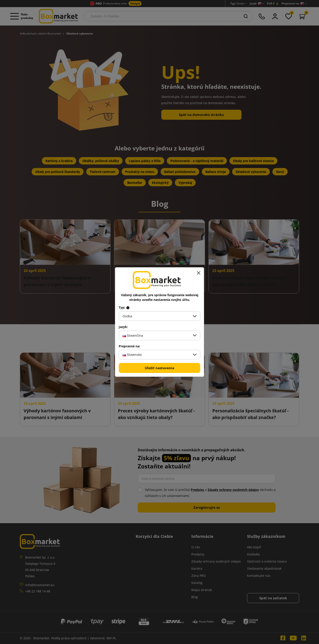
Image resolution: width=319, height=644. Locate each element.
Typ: (124, 308)
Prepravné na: (129, 346)
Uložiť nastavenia (159, 368)
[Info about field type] (128, 308)
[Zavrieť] (198, 273)
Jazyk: (123, 327)
